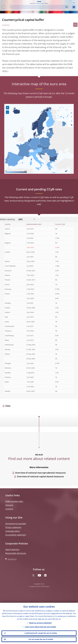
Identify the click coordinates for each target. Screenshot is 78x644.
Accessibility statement (16, 535)
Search (67, 7)
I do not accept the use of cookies (41, 639)
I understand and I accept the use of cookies (41, 633)
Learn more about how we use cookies (40, 627)
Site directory (12, 559)
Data (8, 406)
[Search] (38, 7)
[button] (74, 2)
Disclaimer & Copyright (16, 524)
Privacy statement (13, 527)
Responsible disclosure (16, 553)
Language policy (13, 531)
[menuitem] (33, 150)
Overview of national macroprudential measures (40, 473)
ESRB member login (14, 501)
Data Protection (12, 549)
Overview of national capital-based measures (40, 476)
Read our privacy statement (40, 623)
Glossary (9, 505)
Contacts (9, 509)
